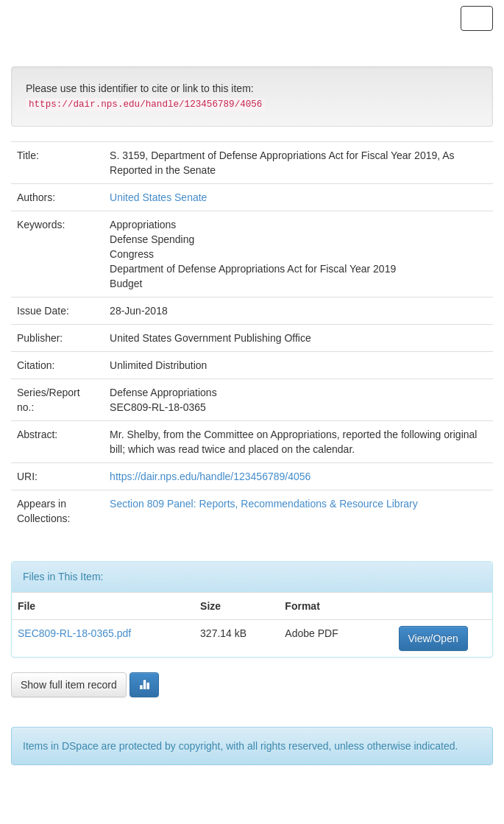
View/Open (433, 638)
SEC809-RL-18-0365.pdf (74, 633)
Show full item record (69, 685)
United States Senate (158, 197)
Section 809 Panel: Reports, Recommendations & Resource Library (264, 504)
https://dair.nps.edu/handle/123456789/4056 (210, 476)
